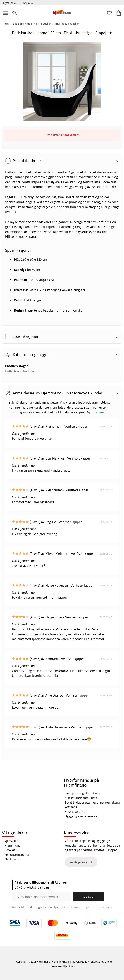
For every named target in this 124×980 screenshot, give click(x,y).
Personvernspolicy (17, 855)
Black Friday (13, 859)
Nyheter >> (10, 3)
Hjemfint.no (12, 846)
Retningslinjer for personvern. (91, 907)
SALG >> (28, 3)
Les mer (98, 412)
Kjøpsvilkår (12, 841)
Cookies (10, 850)
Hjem (6, 24)
